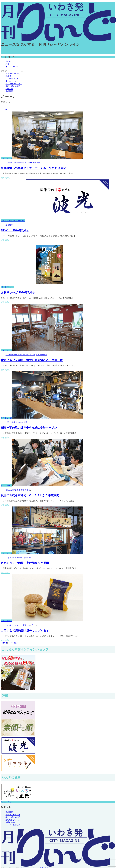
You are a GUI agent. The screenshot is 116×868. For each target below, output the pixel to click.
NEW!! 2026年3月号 (15, 230)
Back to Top (6, 802)
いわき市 (25, 355)
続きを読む (6, 178)
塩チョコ (26, 625)
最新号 (8, 76)
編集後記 (9, 225)
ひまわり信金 (11, 162)
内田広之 (9, 61)
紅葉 (7, 64)
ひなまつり (10, 557)
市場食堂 (14, 422)
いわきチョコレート (14, 625)
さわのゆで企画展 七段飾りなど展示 (25, 563)
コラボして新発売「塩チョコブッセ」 (25, 630)
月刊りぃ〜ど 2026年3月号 (18, 292)
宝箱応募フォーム (13, 820)
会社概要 (9, 91)
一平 (7, 422)
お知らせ (9, 89)
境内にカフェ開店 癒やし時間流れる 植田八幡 (32, 360)
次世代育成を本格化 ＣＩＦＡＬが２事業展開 (30, 495)
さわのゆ (27, 557)
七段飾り (19, 557)
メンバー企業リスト (14, 84)
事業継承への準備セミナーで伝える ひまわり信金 (33, 168)
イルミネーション (13, 66)
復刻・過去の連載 (13, 86)
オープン (17, 355)
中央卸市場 (23, 422)
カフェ (32, 355)
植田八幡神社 (41, 355)
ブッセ (34, 625)
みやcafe (9, 355)
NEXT (15, 643)
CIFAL (8, 490)
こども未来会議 (18, 490)
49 (11, 643)
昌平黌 (28, 490)
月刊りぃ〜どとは (13, 73)
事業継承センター (25, 162)
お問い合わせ (11, 822)
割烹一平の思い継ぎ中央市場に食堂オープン (29, 428)
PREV (3, 643)
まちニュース (11, 81)
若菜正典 (36, 162)
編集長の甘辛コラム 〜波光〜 (13, 221)
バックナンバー (12, 78)
